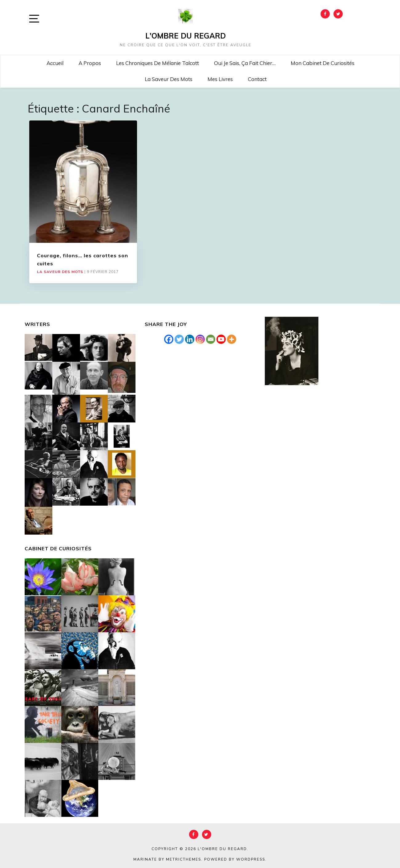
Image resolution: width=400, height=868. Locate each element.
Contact (257, 79)
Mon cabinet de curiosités (323, 63)
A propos (90, 63)
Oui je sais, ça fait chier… (245, 63)
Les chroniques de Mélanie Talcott (158, 63)
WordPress (251, 859)
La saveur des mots (169, 79)
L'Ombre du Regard (186, 36)
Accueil (55, 63)
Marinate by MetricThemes (167, 859)
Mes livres (220, 79)
